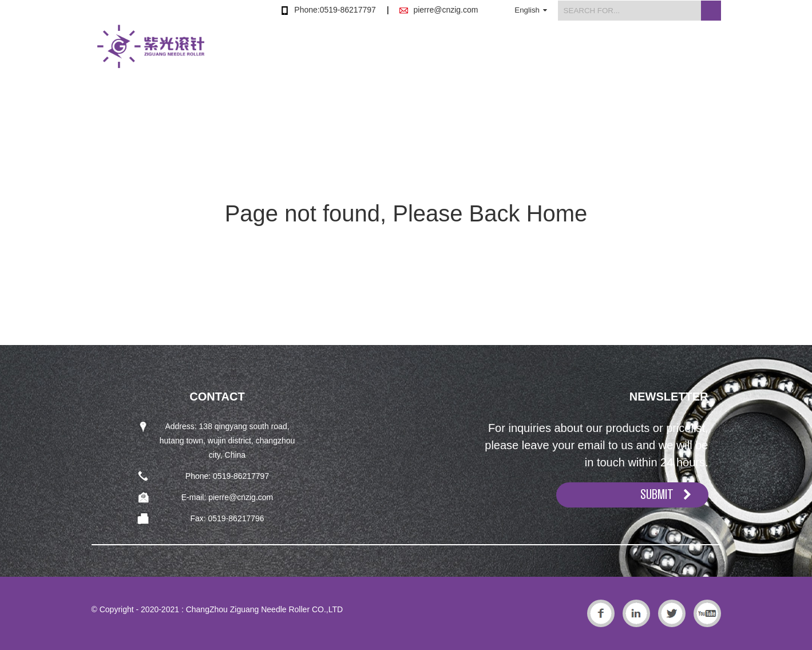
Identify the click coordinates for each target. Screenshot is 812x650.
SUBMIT (657, 494)
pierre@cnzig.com (445, 10)
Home (354, 53)
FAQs (625, 53)
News (565, 53)
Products (423, 53)
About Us (497, 53)
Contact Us (696, 53)
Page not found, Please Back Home (406, 213)
